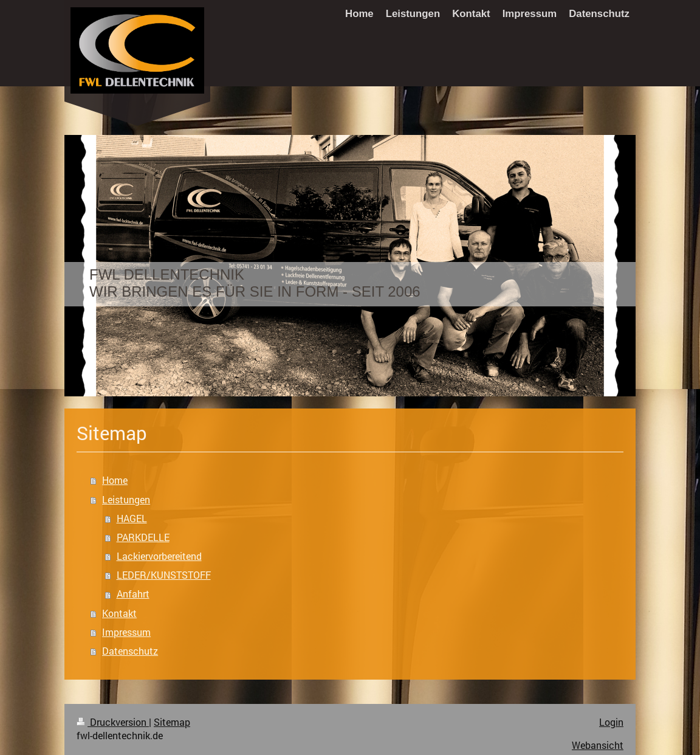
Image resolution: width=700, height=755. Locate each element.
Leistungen (126, 500)
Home (115, 480)
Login (611, 722)
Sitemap (172, 722)
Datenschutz (130, 651)
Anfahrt (133, 594)
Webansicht (598, 745)
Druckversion (113, 722)
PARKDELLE (143, 537)
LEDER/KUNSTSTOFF (164, 575)
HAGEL (132, 519)
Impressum (126, 632)
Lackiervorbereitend (159, 556)
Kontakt (119, 613)
